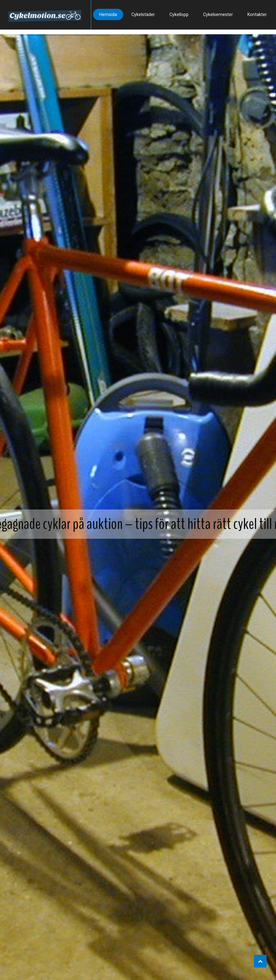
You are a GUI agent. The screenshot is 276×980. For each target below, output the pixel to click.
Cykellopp (179, 14)
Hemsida (108, 14)
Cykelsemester (218, 14)
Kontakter (257, 14)
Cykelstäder (143, 14)
